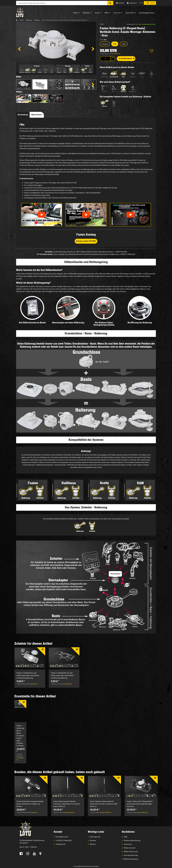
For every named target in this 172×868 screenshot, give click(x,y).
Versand (93, 840)
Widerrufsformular (131, 851)
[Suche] (110, 3)
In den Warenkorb (127, 59)
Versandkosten (116, 54)
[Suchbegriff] (62, 3)
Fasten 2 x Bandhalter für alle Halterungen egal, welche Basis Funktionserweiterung (62, 675)
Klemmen (37, 20)
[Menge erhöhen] (113, 58)
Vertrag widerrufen (131, 855)
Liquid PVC (130, 13)
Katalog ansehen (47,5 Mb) (86, 241)
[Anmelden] (120, 3)
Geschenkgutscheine (147, 13)
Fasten (75, 13)
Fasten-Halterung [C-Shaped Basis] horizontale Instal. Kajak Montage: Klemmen (140, 804)
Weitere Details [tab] (37, 115)
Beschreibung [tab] (23, 115)
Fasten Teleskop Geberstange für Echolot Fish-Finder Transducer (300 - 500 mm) (104, 804)
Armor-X (117, 13)
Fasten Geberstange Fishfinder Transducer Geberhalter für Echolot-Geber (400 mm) (67, 804)
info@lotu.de (60, 844)
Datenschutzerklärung (132, 840)
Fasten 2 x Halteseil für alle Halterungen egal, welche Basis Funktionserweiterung (28, 675)
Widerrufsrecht (130, 848)
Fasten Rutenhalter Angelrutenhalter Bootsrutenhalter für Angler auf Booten (30, 804)
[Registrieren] (132, 3)
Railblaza (86, 13)
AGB (125, 837)
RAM (107, 13)
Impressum (128, 844)
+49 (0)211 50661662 (64, 840)
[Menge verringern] (113, 60)
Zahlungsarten (95, 837)
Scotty (97, 13)
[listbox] (30, 658)
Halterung (29, 20)
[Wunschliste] (141, 3)
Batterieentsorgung (131, 859)
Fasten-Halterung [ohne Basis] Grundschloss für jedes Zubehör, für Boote (20, 736)
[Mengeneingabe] (105, 59)
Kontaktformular (62, 837)
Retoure (93, 844)
